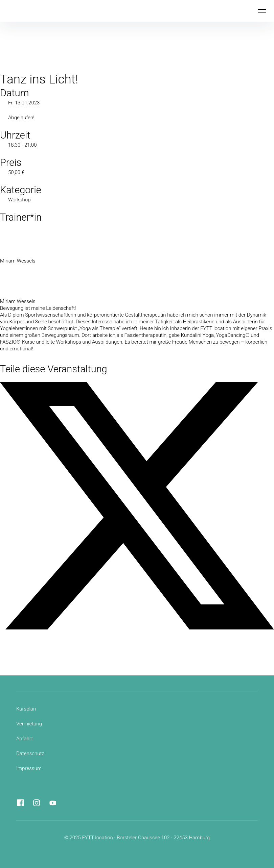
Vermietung (29, 724)
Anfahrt (25, 739)
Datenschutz (30, 753)
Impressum (29, 768)
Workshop (19, 200)
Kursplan (26, 709)
